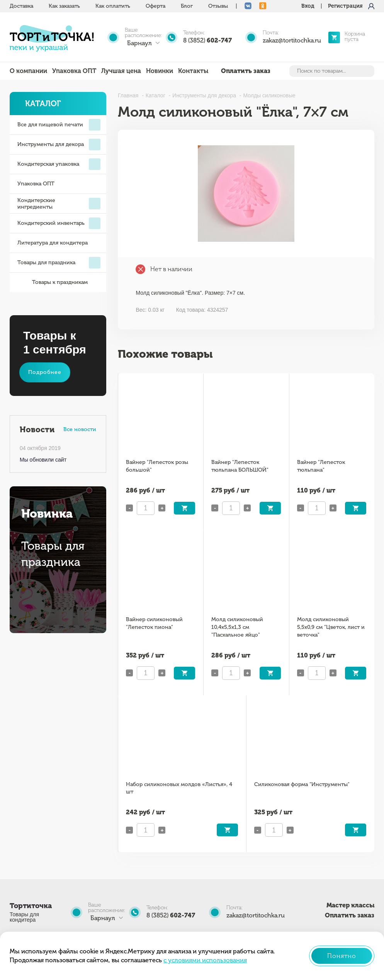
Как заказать (64, 6)
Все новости (80, 429)
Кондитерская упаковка (59, 164)
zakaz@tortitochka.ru (292, 40)
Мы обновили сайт (43, 460)
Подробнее (45, 372)
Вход (308, 6)
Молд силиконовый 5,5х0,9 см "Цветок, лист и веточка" (331, 627)
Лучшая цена (121, 71)
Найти (368, 71)
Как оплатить (113, 6)
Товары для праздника (59, 263)
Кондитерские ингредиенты (59, 204)
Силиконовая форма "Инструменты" (302, 784)
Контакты (193, 71)
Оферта (155, 6)
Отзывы (218, 6)
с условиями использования (205, 960)
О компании (28, 71)
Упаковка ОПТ (74, 71)
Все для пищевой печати (59, 125)
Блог (187, 6)
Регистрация (345, 6)
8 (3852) (207, 40)
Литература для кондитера (53, 243)
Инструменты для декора (59, 144)
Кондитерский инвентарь (59, 223)
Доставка (21, 6)
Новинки (160, 71)
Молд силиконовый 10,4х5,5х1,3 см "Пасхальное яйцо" (237, 627)
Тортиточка (31, 906)
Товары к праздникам (53, 282)
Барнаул (139, 43)
